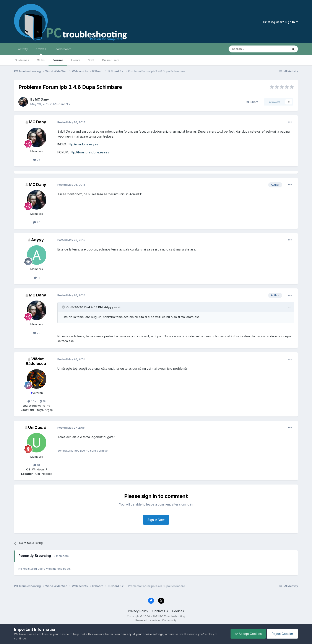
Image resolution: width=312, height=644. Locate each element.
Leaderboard (63, 49)
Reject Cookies (282, 634)
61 (37, 465)
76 (37, 160)
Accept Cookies (247, 634)
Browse (41, 51)
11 (37, 278)
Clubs (41, 60)
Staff (91, 60)
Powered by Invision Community (156, 620)
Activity (23, 49)
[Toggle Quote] (64, 307)
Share (252, 102)
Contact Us (160, 611)
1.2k (32, 401)
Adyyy (37, 240)
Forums (58, 60)
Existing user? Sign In (281, 22)
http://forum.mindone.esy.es (89, 152)
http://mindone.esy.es (83, 144)
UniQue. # (37, 427)
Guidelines (22, 60)
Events (76, 60)
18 (43, 401)
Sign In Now (156, 520)
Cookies (178, 611)
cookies (42, 634)
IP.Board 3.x (62, 104)
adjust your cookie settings (145, 634)
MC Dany (42, 99)
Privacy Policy (138, 611)
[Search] (247, 49)
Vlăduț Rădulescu (36, 361)
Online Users (111, 60)
